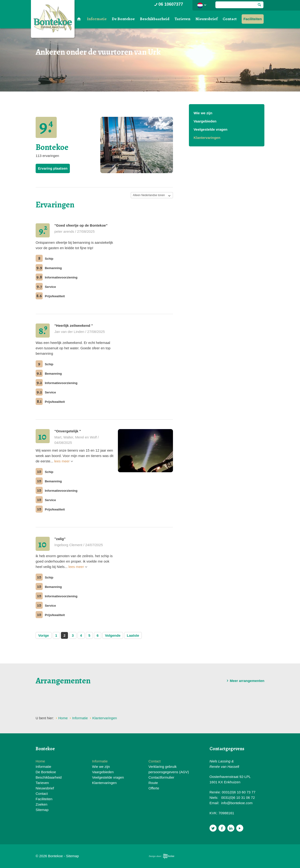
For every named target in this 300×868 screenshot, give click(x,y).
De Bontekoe (123, 19)
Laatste (133, 635)
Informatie (97, 19)
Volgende (113, 635)
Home (40, 761)
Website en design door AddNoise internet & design (162, 856)
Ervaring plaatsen (53, 168)
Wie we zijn (203, 113)
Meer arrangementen (245, 681)
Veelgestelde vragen (210, 129)
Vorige (44, 635)
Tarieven (182, 19)
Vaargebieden (205, 121)
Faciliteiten (253, 19)
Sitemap (42, 810)
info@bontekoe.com (237, 803)
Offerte (154, 788)
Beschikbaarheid (155, 19)
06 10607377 (168, 4)
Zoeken (41, 804)
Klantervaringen (207, 138)
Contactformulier (161, 777)
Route (153, 783)
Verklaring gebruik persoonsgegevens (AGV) (169, 769)
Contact (230, 19)
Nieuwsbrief (206, 19)
